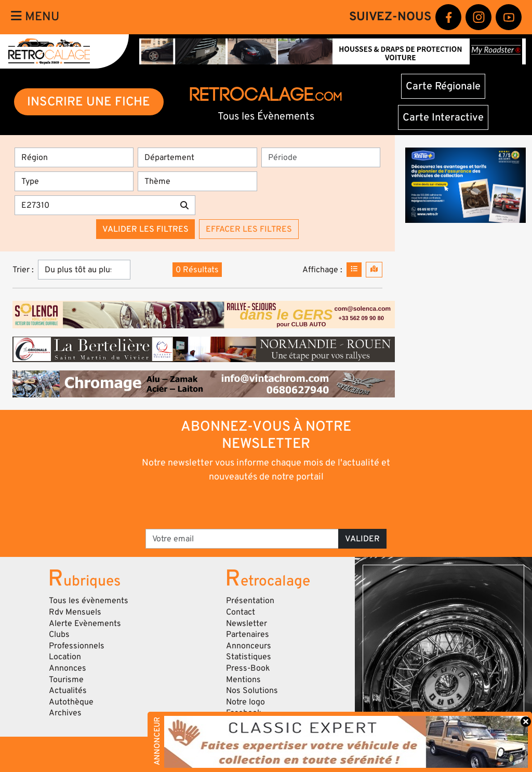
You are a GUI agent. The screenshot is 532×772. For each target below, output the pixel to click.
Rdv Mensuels (75, 612)
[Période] (321, 157)
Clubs (59, 634)
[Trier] (84, 270)
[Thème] (197, 181)
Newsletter (247, 623)
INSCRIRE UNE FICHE (89, 102)
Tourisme (66, 680)
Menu (35, 17)
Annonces (68, 668)
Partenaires (248, 634)
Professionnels (77, 646)
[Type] (74, 181)
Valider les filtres (145, 229)
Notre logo (245, 702)
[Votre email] (242, 539)
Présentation (250, 601)
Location (65, 657)
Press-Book (248, 668)
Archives (65, 713)
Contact (241, 612)
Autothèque (71, 702)
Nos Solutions (252, 690)
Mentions (243, 680)
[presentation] (252, 505)
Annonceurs (249, 646)
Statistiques (249, 657)
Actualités (68, 690)
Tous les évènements (89, 601)
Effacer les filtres (249, 229)
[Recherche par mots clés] (94, 205)
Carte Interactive (443, 117)
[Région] (74, 157)
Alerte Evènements (85, 623)
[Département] (197, 157)
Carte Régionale (443, 86)
